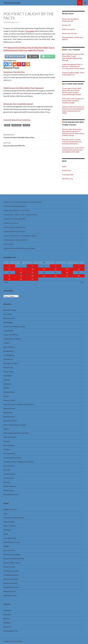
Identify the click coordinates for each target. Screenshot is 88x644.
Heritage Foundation (11, 363)
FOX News (7, 530)
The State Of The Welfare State (14, 219)
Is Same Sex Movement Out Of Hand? (16, 211)
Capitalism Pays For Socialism (14, 232)
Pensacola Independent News (14, 559)
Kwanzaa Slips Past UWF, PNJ (29, 144)
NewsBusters (8, 413)
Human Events (9, 372)
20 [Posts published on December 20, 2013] (67, 272)
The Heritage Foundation (12, 458)
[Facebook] (6, 64)
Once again (30, 31)
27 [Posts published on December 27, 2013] (67, 276)
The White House (10, 474)
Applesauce (8, 610)
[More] (28, 64)
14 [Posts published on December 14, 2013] (79, 269)
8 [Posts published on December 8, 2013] (9, 269)
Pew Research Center (11, 571)
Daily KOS (7, 614)
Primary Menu (85, 3)
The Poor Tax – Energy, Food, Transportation (20, 215)
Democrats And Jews (70, 33)
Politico (6, 429)
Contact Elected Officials (12, 339)
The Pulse (7, 470)
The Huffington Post (11, 631)
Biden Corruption (68, 29)
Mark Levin (7, 384)
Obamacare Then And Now (14, 72)
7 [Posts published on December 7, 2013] (79, 266)
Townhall (7, 482)
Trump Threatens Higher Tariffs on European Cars (73, 74)
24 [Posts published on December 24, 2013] (32, 276)
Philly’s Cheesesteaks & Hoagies (15, 425)
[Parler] (24, 64)
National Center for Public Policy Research (19, 404)
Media (7, 125)
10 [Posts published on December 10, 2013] (32, 269)
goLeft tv (7, 619)
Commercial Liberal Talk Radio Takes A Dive (29, 136)
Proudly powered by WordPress (13, 641)
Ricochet (7, 441)
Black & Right (8, 322)
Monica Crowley (9, 400)
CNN (5, 514)
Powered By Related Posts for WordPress (17, 120)
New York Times (9, 550)
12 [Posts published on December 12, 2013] (56, 269)
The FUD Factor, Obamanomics (15, 227)
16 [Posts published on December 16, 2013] (21, 272)
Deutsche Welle (9, 522)
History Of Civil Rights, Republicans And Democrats (23, 202)
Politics (27, 125)
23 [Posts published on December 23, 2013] (21, 276)
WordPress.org (67, 179)
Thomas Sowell (9, 478)
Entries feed (66, 170)
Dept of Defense (9, 347)
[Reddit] (15, 64)
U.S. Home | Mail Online (74, 84)
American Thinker (10, 310)
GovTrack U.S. (8, 359)
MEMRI (6, 388)
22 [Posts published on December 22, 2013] (9, 276)
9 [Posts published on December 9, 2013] (21, 269)
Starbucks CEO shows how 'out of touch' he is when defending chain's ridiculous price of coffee (73, 110)
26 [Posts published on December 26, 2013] (56, 276)
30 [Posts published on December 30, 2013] (21, 279)
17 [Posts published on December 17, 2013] (32, 272)
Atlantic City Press (10, 509)
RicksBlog (7, 623)
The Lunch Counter (12, 3)
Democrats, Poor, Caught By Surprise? (18, 104)
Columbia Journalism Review (14, 518)
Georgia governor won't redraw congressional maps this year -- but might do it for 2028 (73, 150)
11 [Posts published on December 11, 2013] (44, 269)
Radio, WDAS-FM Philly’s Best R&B (16, 433)
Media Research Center (12, 542)
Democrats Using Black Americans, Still (70, 20)
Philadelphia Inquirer (11, 575)
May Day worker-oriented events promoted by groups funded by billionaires (72, 142)
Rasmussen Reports (10, 583)
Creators (7, 343)
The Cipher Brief (9, 454)
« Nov (6, 282)
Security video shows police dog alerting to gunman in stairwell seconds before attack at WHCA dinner (73, 132)
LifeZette (7, 380)
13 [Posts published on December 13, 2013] (67, 269)
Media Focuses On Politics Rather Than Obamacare (24, 88)
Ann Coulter (8, 314)
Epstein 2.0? (66, 25)
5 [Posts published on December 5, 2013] (56, 266)
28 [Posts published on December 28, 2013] (79, 276)
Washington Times (10, 595)
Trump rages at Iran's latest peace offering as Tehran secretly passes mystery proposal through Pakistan (72, 91)
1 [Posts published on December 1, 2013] (9, 266)
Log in (64, 166)
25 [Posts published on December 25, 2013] (44, 276)
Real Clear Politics (10, 437)
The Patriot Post (9, 466)
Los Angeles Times (10, 538)
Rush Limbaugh (9, 445)
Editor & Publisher (10, 526)
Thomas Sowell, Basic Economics (16, 240)
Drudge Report (9, 351)
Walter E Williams (10, 486)
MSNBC (6, 546)
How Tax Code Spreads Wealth (15, 206)
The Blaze (7, 449)
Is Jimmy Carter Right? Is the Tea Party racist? (20, 236)
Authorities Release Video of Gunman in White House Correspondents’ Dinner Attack (73, 66)
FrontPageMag (9, 355)
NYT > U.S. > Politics (72, 50)
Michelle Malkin (9, 392)
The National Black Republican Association (19, 462)
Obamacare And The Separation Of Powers (19, 248)
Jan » (82, 282)
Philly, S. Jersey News (11, 579)
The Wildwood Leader (11, 587)
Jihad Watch (8, 376)
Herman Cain (8, 367)
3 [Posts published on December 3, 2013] (32, 266)
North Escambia (9, 417)
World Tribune (9, 490)
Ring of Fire (8, 627)
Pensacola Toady (9, 567)
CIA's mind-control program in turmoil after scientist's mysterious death (73, 101)
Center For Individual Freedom (14, 326)
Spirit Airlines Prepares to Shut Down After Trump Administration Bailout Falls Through (73, 57)
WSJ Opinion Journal (11, 494)
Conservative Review (11, 335)
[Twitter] (10, 64)
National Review (9, 408)
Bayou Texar (8, 244)
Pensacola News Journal (12, 563)
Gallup (6, 534)
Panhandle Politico (10, 421)
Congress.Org (8, 331)
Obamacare (17, 125)
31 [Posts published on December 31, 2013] (32, 279)
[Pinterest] (19, 64)
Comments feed (68, 175)
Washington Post (9, 591)
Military (6, 396)
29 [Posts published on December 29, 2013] (9, 279)
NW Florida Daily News (12, 554)
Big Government (9, 318)
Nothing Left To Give (11, 223)
